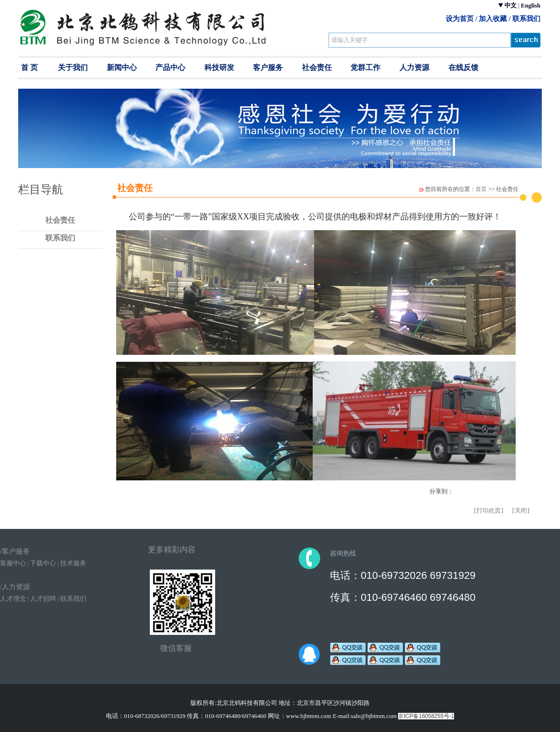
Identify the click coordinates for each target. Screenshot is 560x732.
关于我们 (73, 67)
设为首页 (460, 18)
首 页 (29, 67)
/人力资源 (15, 587)
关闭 (521, 510)
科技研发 (219, 67)
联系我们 (526, 18)
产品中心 (170, 67)
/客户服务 (15, 551)
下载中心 (43, 563)
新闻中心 (122, 67)
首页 (481, 189)
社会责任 (317, 67)
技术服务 (73, 563)
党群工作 (365, 67)
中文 (511, 5)
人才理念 (13, 599)
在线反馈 (463, 67)
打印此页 (489, 510)
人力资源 (414, 67)
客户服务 (268, 67)
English (531, 5)
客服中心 (13, 563)
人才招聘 (43, 599)
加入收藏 (493, 18)
